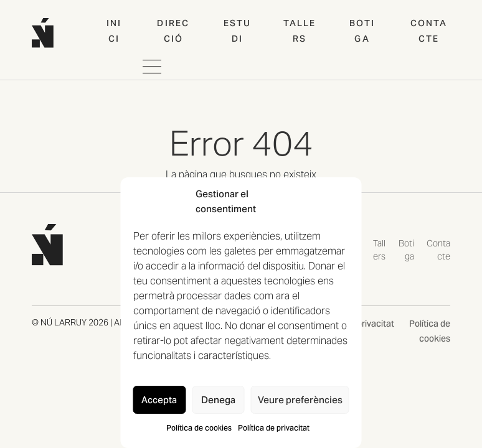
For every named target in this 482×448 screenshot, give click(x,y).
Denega (218, 400)
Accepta (159, 400)
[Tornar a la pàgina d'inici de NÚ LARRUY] (47, 244)
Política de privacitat (274, 428)
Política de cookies (199, 428)
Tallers (300, 31)
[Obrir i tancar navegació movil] (152, 67)
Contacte (429, 31)
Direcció (173, 31)
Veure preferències (300, 400)
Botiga (362, 31)
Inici (114, 31)
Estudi (237, 31)
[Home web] (43, 33)
